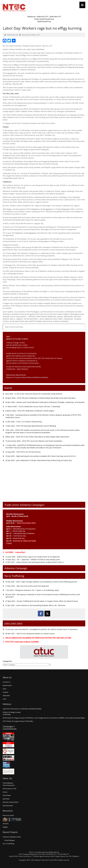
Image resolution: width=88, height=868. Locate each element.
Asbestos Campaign (16, 568)
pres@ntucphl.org (47, 19)
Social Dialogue (10, 840)
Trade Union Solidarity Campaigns (24, 505)
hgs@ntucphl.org (44, 21)
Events (8, 388)
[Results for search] (44, 331)
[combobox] (44, 327)
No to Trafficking (14, 576)
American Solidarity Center (12, 837)
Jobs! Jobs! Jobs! (13, 623)
